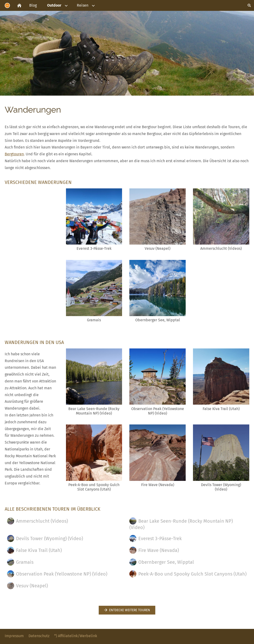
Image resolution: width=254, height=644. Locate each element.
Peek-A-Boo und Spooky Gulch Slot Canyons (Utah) (188, 574)
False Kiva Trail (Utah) (34, 550)
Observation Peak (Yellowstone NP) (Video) (57, 574)
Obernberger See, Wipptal (162, 562)
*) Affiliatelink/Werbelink (76, 636)
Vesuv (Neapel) (27, 586)
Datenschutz (39, 636)
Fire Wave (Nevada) (154, 550)
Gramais (20, 562)
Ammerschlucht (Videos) (37, 521)
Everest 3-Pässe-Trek (156, 538)
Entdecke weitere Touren (127, 610)
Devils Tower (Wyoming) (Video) (45, 538)
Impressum (14, 636)
